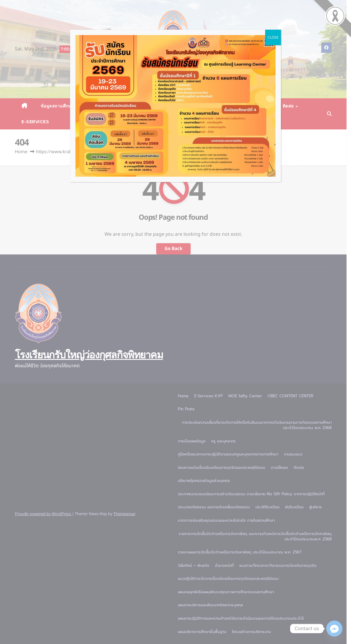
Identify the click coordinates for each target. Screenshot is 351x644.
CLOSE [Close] (273, 37)
